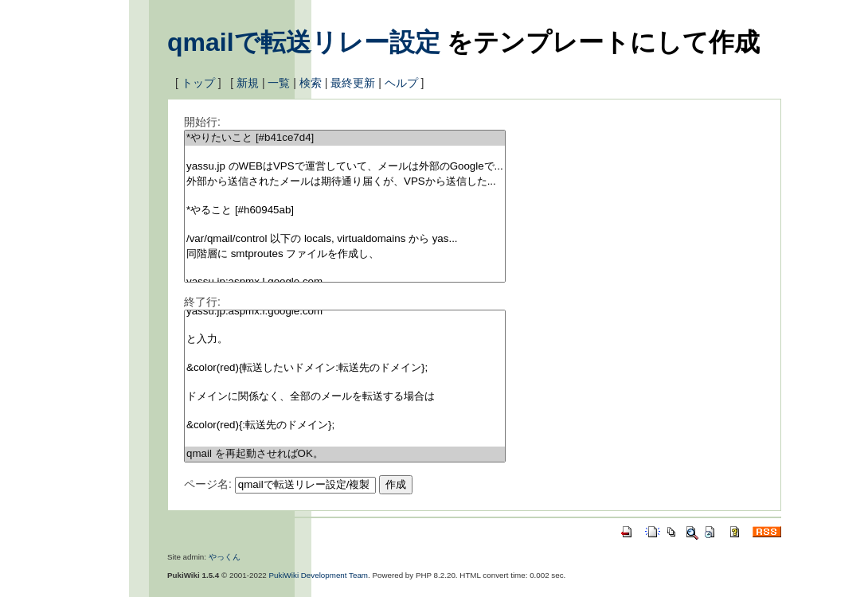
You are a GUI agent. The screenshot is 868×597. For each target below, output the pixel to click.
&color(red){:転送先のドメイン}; (345, 425)
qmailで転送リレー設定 (304, 42)
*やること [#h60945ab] (345, 211)
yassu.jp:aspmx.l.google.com (345, 312)
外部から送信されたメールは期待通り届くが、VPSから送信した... (345, 182)
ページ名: (208, 484)
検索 (311, 83)
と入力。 (345, 339)
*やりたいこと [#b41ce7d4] (345, 138)
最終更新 (353, 83)
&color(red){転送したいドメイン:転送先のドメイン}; (345, 368)
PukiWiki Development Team (319, 575)
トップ (198, 83)
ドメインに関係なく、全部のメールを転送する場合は (345, 397)
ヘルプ (401, 83)
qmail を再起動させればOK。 (345, 454)
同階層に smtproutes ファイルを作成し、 (345, 254)
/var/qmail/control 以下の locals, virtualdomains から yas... (345, 239)
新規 (248, 83)
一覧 (279, 83)
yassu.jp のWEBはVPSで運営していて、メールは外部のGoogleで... (345, 167)
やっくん (225, 557)
